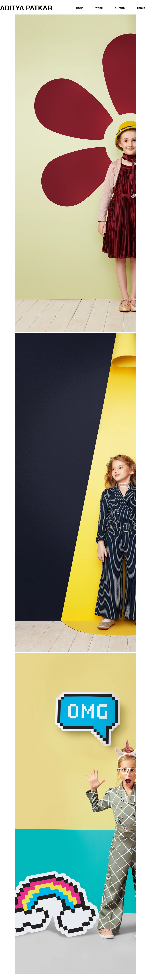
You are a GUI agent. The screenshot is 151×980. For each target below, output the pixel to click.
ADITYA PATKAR (26, 8)
